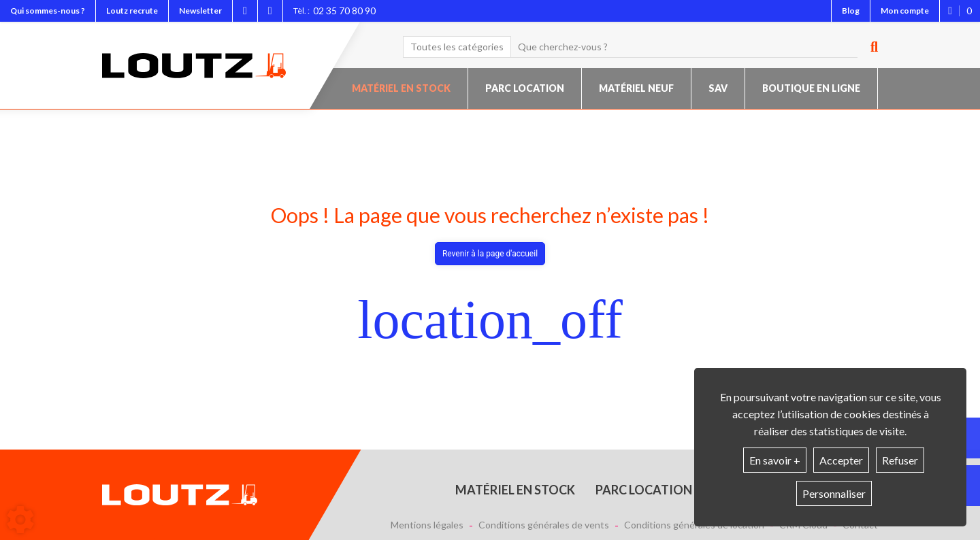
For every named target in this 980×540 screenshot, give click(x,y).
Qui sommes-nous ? (48, 11)
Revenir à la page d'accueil (490, 254)
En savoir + (775, 460)
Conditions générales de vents (544, 525)
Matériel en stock (401, 88)
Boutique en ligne (811, 88)
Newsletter (200, 11)
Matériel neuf (636, 88)
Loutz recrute (132, 11)
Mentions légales (427, 525)
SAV (718, 88)
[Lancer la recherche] (869, 47)
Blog (851, 11)
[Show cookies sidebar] (20, 520)
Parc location (525, 88)
